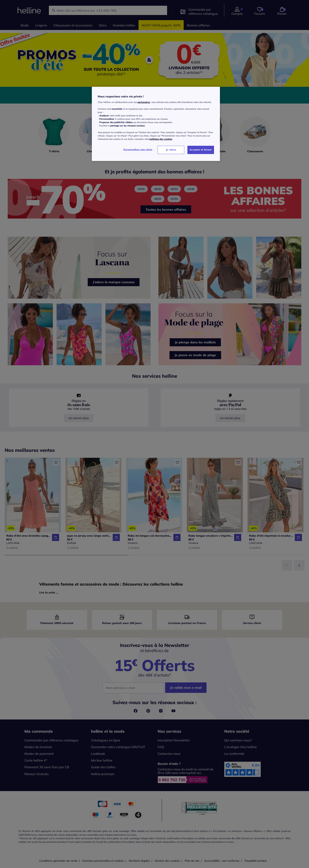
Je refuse (171, 150)
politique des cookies (161, 139)
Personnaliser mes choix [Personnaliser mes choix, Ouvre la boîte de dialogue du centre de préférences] (138, 149)
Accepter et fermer (201, 150)
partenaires (144, 102)
